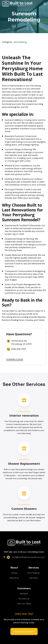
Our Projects (34, 573)
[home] (17, 4)
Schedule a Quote (15, 359)
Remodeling (20, 42)
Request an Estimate (24, 632)
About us (14, 578)
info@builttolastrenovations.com (28, 557)
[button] (39, 4)
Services (34, 578)
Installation (24, 459)
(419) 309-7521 (19, 349)
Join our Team (24, 604)
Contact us (24, 599)
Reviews (24, 594)
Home (14, 573)
